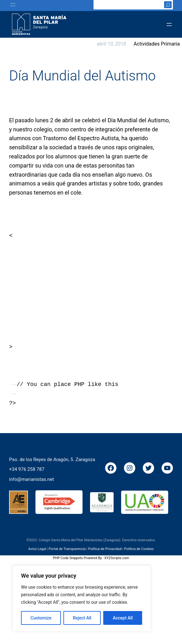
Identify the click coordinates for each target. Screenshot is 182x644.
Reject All (82, 618)
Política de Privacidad (105, 549)
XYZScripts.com (117, 558)
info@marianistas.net (32, 479)
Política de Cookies (139, 549)
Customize (41, 618)
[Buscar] (168, 5)
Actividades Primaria (157, 44)
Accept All (123, 618)
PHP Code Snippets (68, 558)
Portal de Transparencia (67, 549)
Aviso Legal (37, 549)
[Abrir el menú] (13, 5)
